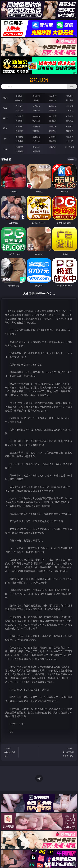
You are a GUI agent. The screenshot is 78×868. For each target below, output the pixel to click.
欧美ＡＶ (53, 106)
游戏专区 (70, 96)
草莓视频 (53, 147)
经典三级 (36, 121)
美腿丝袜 (19, 131)
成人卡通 (53, 116)
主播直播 (53, 110)
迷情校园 (19, 141)
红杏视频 (19, 151)
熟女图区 (53, 131)
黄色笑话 (53, 141)
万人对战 (53, 96)
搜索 (72, 86)
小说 (5, 139)
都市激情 (19, 137)
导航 (5, 149)
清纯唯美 (36, 131)
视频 (5, 108)
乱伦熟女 (53, 121)
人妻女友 (53, 137)
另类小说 (36, 141)
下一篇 (68, 753)
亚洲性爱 (19, 116)
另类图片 (70, 131)
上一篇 (10, 753)
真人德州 (36, 96)
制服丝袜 (19, 121)
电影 (5, 118)
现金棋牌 (53, 100)
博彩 (5, 98)
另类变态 (70, 121)
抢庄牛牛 (70, 100)
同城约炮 (19, 147)
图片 (5, 128)
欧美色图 (53, 127)
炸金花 (36, 100)
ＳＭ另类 (70, 110)
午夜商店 (36, 147)
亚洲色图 (36, 127)
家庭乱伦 (36, 137)
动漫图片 (70, 127)
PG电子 (19, 96)
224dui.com (39, 80)
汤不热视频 (70, 147)
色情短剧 (36, 151)
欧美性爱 (70, 116)
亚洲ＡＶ (19, 106)
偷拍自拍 (36, 116)
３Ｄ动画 (70, 106)
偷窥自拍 (19, 127)
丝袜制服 (36, 110)
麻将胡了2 (19, 100)
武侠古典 (70, 137)
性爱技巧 (70, 141)
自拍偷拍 (36, 106)
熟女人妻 (19, 110)
